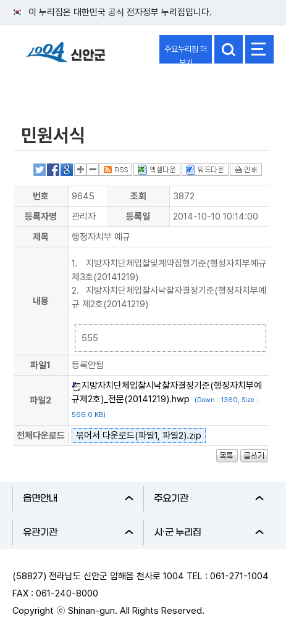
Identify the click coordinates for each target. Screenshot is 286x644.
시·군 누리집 (209, 532)
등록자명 (41, 217)
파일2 (40, 400)
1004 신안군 (65, 58)
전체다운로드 (41, 436)
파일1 (40, 365)
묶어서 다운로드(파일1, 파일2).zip (139, 436)
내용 (41, 301)
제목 (41, 237)
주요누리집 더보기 (186, 54)
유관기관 (78, 532)
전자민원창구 (49, 88)
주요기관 (209, 498)
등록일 (138, 217)
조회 (138, 196)
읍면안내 (78, 498)
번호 (41, 196)
